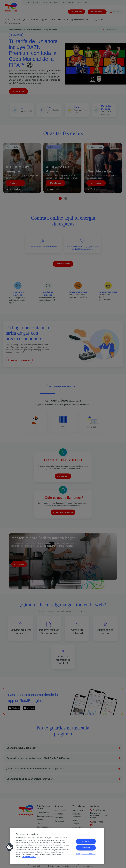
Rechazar (86, 848)
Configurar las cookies (86, 854)
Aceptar (86, 841)
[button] (9, 847)
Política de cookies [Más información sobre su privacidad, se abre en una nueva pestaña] (29, 857)
